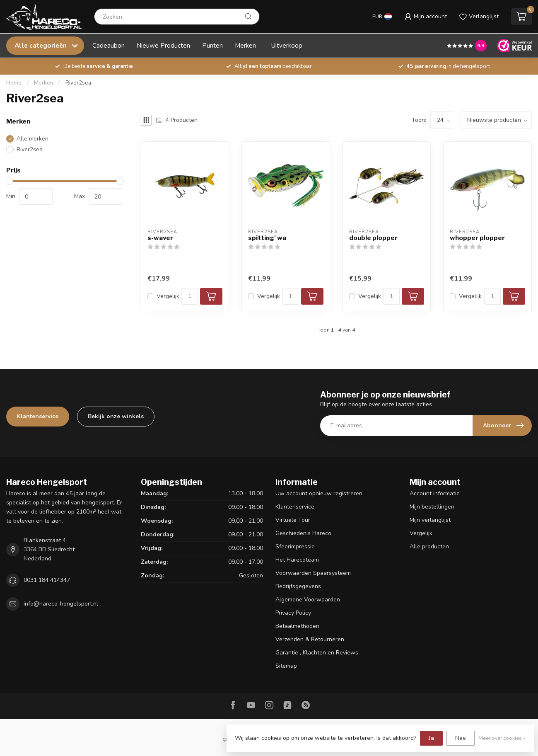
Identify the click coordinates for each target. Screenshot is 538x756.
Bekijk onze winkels (116, 416)
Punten (212, 45)
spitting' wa (267, 238)
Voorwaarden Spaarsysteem (313, 573)
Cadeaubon (109, 45)
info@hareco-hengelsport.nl (61, 604)
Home (14, 83)
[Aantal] (190, 296)
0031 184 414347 (47, 580)
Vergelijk (168, 296)
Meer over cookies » (502, 738)
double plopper (373, 238)
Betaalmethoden (297, 626)
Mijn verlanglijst (430, 520)
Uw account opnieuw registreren (319, 493)
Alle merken (33, 139)
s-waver (160, 238)
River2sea (78, 83)
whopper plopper (477, 238)
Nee (461, 738)
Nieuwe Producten (163, 45)
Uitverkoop (287, 45)
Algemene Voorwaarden (308, 600)
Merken (245, 45)
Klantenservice (38, 416)
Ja (431, 738)
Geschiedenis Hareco (303, 533)
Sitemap (286, 666)
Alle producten (429, 546)
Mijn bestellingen (432, 507)
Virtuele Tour (293, 520)
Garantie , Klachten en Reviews (317, 653)
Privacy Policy (293, 613)
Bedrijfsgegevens (298, 586)
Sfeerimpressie (295, 546)
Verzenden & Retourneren (310, 639)
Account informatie (435, 493)
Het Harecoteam (297, 560)
